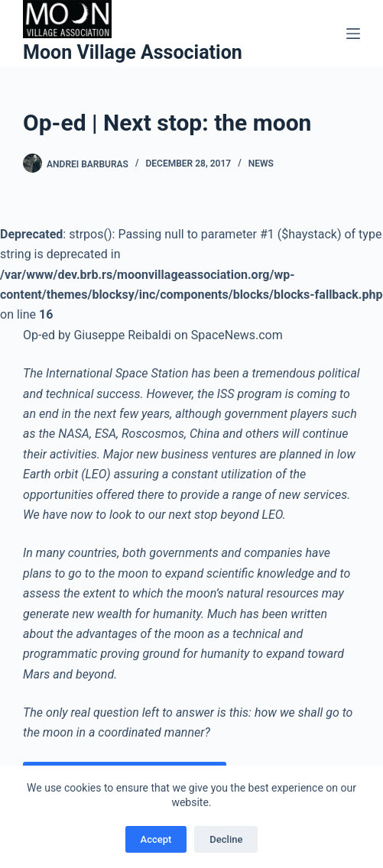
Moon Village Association (133, 52)
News (261, 164)
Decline (226, 839)
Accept (156, 839)
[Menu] (353, 34)
